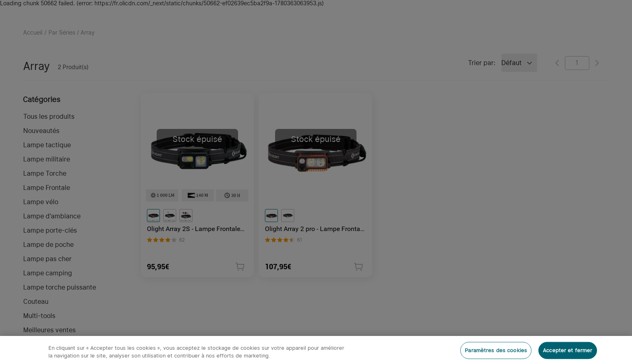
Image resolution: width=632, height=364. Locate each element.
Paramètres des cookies (496, 350)
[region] (316, 350)
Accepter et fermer (567, 350)
